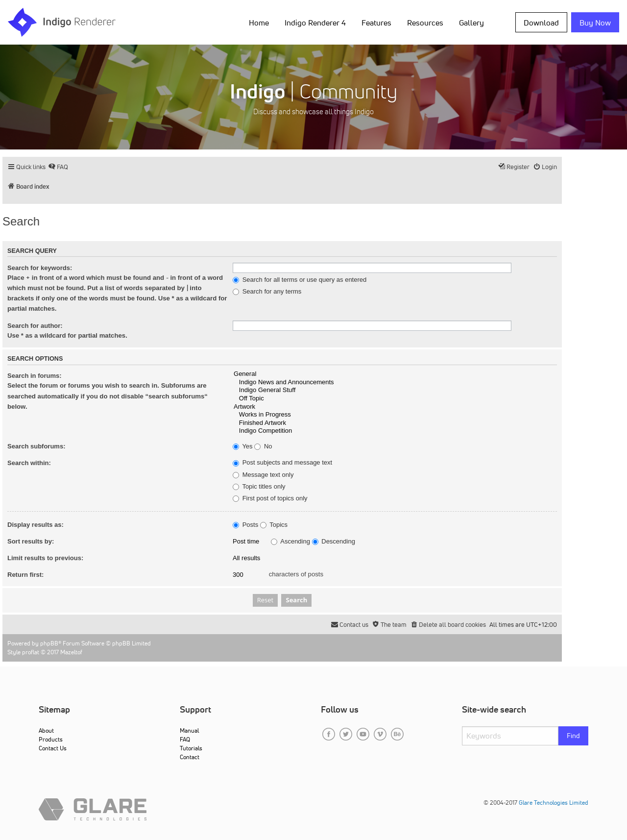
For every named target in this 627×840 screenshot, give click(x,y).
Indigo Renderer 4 (315, 23)
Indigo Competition (395, 431)
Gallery (471, 23)
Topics (274, 525)
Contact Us (53, 748)
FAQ (185, 739)
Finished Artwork (395, 423)
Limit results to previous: (45, 558)
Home (259, 23)
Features (376, 23)
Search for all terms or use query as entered (300, 280)
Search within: (29, 463)
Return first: (25, 575)
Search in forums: (35, 376)
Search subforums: (36, 446)
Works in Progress (395, 415)
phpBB (49, 643)
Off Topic (395, 399)
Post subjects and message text (282, 463)
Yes (243, 446)
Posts (245, 525)
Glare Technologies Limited (554, 803)
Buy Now (595, 23)
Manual (189, 730)
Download (541, 23)
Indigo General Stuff (395, 390)
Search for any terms (267, 292)
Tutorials (191, 748)
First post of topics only (270, 498)
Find (573, 736)
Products (51, 739)
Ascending (290, 542)
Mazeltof (71, 652)
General (395, 374)
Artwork (395, 407)
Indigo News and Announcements (395, 383)
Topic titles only (259, 487)
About (46, 730)
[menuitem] (58, 167)
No (263, 446)
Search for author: (35, 326)
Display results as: (36, 525)
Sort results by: (31, 541)
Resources (425, 23)
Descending (334, 542)
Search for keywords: (40, 268)
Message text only (263, 475)
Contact (190, 757)
